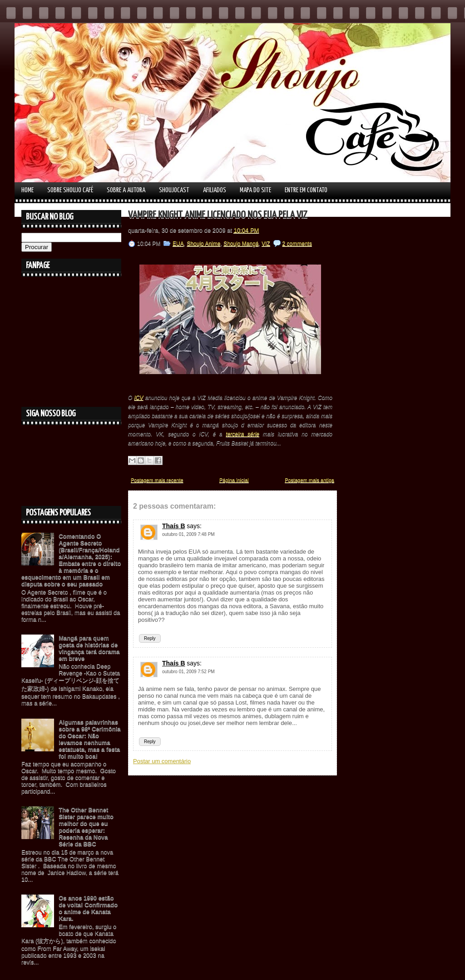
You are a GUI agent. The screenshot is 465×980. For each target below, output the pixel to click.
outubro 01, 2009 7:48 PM (188, 534)
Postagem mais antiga (309, 480)
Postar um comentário (162, 761)
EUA (178, 244)
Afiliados (215, 190)
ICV (139, 398)
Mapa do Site (255, 190)
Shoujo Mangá (241, 244)
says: (194, 526)
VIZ (266, 244)
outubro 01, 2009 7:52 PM (188, 672)
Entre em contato (306, 190)
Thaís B (174, 526)
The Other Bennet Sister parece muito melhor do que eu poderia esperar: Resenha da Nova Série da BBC (86, 827)
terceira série (242, 434)
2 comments (297, 244)
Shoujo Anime (203, 244)
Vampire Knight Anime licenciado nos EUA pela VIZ (218, 215)
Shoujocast (174, 190)
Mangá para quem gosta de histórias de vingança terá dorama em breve (89, 648)
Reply (150, 638)
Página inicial (234, 480)
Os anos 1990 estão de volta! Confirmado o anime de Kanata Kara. (88, 908)
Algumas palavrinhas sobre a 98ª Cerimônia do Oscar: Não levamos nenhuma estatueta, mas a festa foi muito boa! (89, 739)
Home (27, 190)
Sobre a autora (126, 190)
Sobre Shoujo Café (70, 190)
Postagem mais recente (157, 480)
